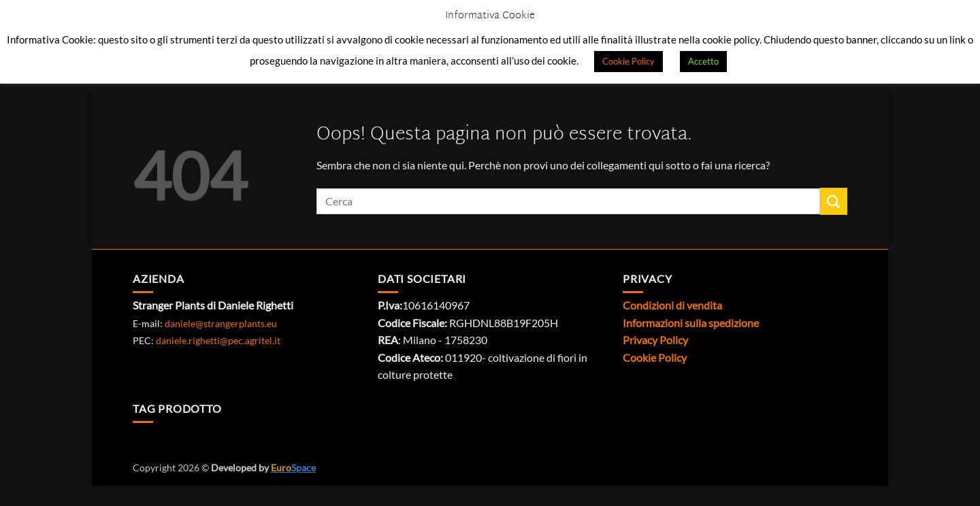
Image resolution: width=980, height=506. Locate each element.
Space (293, 468)
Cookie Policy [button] (628, 61)
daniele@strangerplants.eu (221, 323)
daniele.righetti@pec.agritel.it (218, 340)
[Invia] (834, 201)
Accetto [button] (703, 61)
